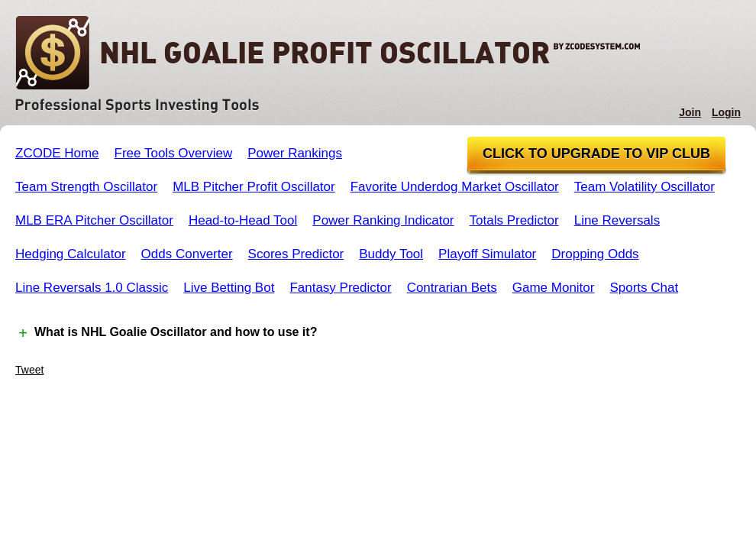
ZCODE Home (57, 153)
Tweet (29, 370)
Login (726, 112)
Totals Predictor (514, 220)
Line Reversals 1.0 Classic (92, 288)
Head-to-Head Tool (243, 220)
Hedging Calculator (71, 254)
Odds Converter (187, 254)
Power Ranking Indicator (383, 220)
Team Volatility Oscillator (645, 187)
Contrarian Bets (452, 288)
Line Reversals (617, 220)
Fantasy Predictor (340, 288)
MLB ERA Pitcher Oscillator (94, 220)
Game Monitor (554, 288)
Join (690, 112)
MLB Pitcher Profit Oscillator (254, 187)
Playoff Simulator (487, 254)
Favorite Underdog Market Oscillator (455, 187)
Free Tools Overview (174, 153)
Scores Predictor (296, 254)
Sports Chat (644, 288)
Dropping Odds (595, 254)
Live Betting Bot (229, 288)
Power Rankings (295, 153)
